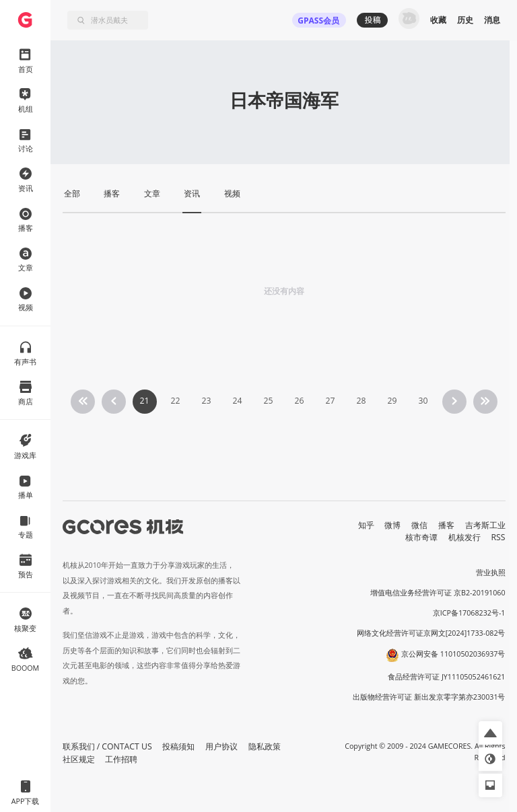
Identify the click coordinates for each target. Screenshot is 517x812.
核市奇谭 (421, 537)
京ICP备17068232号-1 (469, 613)
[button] (490, 733)
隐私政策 (265, 746)
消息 (492, 20)
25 (268, 401)
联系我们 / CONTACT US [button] (107, 746)
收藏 (438, 20)
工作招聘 (121, 759)
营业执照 (491, 573)
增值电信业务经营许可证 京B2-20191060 (438, 593)
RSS (498, 537)
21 (144, 401)
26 (299, 401)
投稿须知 (178, 746)
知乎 (366, 525)
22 (175, 401)
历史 (465, 20)
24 (237, 401)
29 (392, 401)
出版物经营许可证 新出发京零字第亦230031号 (429, 697)
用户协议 (221, 746)
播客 (446, 525)
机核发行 (464, 537)
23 (206, 401)
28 (361, 401)
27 (330, 401)
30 (423, 401)
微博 (392, 525)
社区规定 (79, 759)
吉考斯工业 (485, 525)
